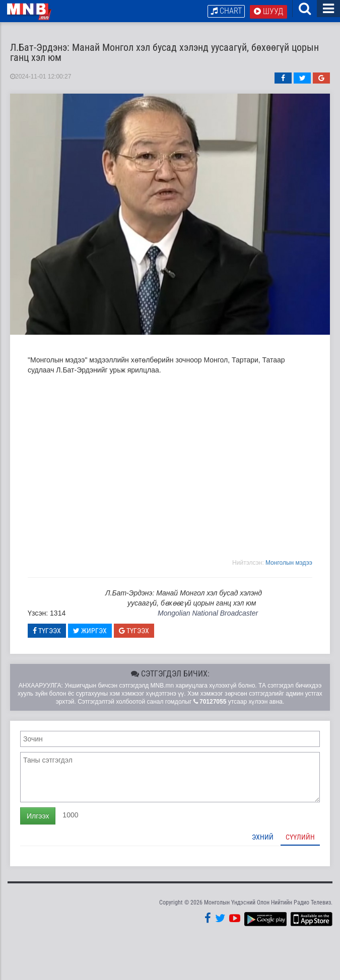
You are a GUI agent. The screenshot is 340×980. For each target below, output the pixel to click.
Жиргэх (90, 631)
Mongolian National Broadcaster (208, 613)
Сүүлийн (300, 837)
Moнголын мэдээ (289, 563)
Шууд (268, 11)
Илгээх (38, 816)
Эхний (263, 837)
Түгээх (47, 631)
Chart (226, 11)
